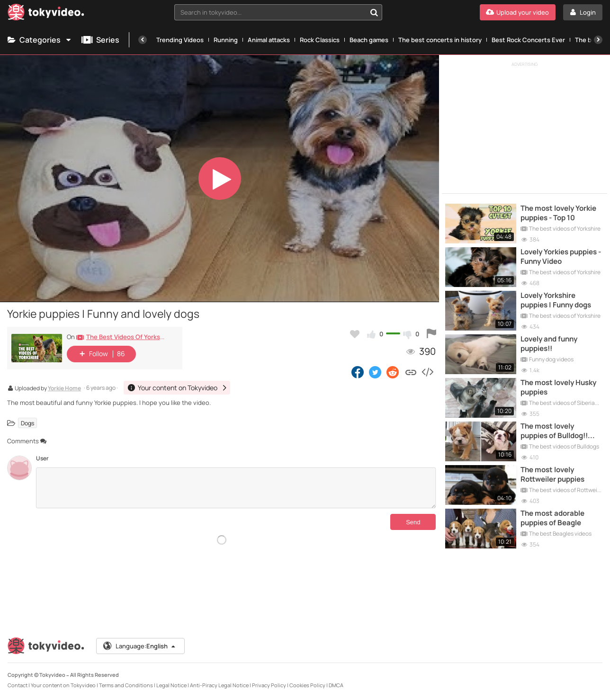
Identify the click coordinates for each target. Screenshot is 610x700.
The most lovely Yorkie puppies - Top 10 (558, 213)
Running (226, 40)
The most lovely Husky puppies (558, 387)
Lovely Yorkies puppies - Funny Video (561, 257)
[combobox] (278, 12)
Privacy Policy (269, 685)
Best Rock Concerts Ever (528, 40)
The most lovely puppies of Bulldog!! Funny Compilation (554, 431)
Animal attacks (269, 40)
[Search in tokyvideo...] (374, 12)
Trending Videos (180, 40)
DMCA (336, 685)
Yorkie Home (64, 389)
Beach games (369, 40)
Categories (40, 40)
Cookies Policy (307, 685)
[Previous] (143, 40)
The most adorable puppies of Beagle (552, 518)
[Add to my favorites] (355, 334)
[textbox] (270, 12)
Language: (140, 646)
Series (100, 40)
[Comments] (236, 488)
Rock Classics (320, 40)
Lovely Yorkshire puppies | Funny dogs (556, 300)
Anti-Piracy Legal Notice (219, 685)
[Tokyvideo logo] (46, 14)
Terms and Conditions (126, 685)
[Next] (598, 40)
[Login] (583, 12)
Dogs (27, 423)
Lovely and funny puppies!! (549, 344)
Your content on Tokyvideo (63, 685)
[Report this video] (431, 334)
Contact (18, 685)
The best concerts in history (440, 40)
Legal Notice (171, 685)
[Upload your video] (518, 12)
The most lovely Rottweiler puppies (552, 475)
